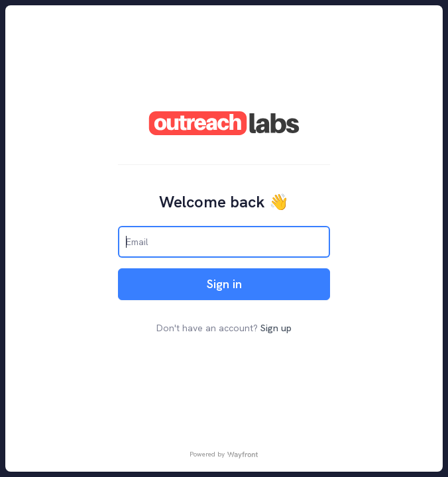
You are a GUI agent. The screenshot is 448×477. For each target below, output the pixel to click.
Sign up (276, 328)
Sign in (224, 284)
